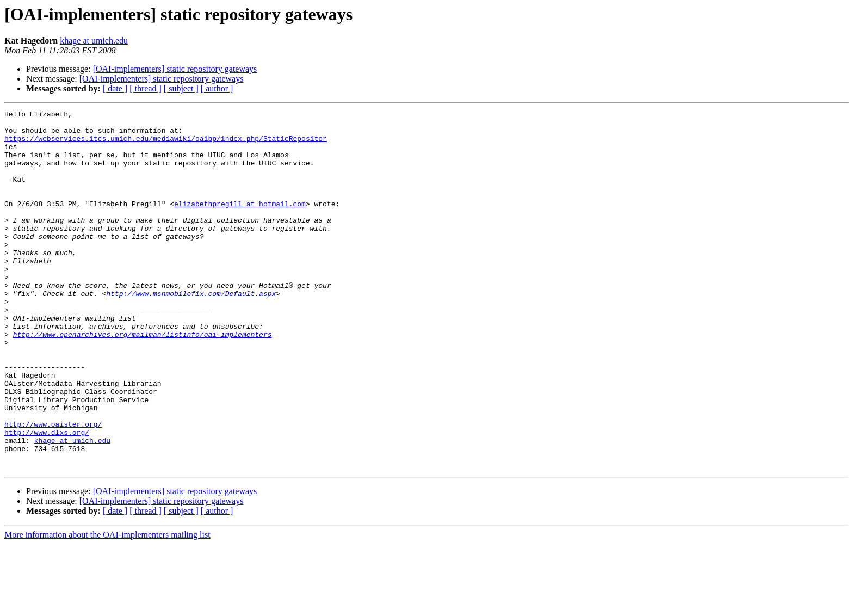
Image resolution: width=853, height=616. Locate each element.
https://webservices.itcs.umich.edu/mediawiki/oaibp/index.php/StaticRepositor (166, 145)
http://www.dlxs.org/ (47, 497)
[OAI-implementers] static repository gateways (175, 69)
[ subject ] (181, 88)
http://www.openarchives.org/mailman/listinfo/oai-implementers (143, 380)
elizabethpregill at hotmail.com (240, 223)
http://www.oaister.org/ (53, 488)
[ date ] (115, 88)
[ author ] (217, 88)
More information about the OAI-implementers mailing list (107, 606)
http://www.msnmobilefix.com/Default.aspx (191, 331)
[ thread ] (146, 88)
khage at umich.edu (94, 41)
